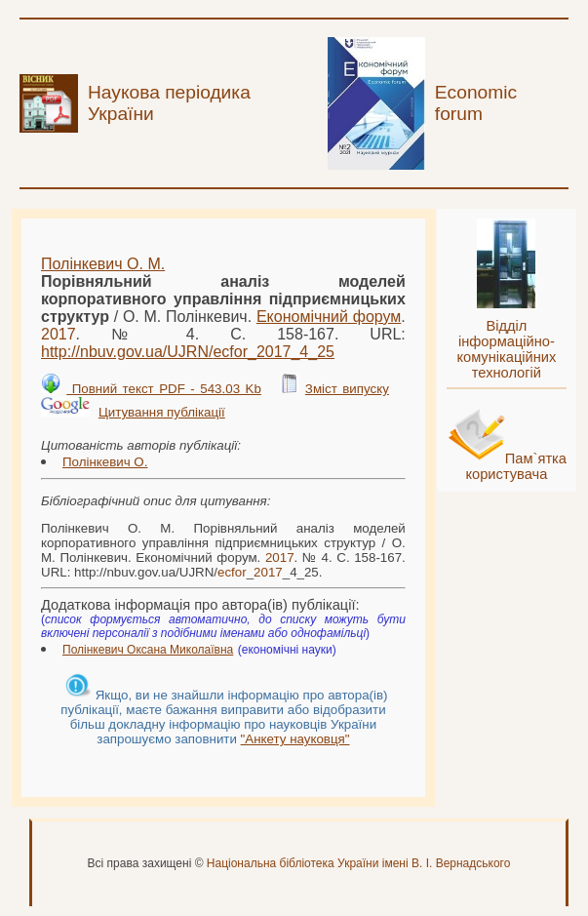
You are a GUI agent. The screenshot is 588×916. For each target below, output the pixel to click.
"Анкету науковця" (295, 739)
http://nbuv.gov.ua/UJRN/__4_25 (188, 352)
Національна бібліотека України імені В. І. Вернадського (359, 863)
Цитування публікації (162, 412)
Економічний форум (329, 317)
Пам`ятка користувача (516, 466)
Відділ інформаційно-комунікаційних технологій (506, 349)
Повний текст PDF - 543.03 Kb (164, 389)
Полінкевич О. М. (103, 264)
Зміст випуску (347, 389)
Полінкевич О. (105, 462)
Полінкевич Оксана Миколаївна (148, 650)
